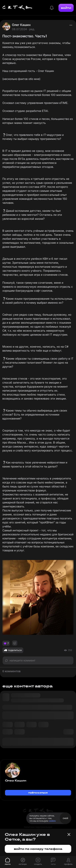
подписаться (38, 793)
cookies (52, 821)
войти (66, 8)
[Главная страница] (17, 8)
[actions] (71, 25)
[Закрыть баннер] (69, 834)
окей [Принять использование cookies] (65, 818)
